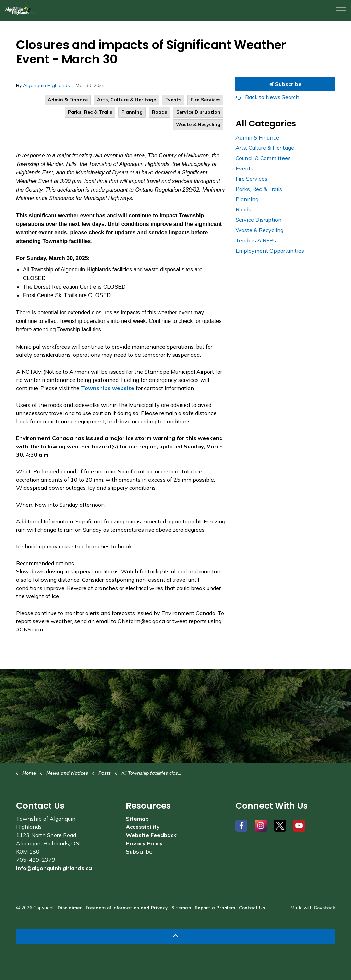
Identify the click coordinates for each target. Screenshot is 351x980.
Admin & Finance (68, 100)
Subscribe (285, 84)
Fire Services (205, 100)
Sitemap (137, 819)
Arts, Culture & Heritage (126, 100)
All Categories (266, 124)
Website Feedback (151, 835)
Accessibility (143, 827)
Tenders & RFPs (256, 240)
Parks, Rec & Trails (90, 112)
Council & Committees (263, 158)
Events (173, 100)
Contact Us (252, 908)
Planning (132, 112)
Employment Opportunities (270, 251)
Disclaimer (70, 908)
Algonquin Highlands (46, 85)
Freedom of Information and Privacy (127, 908)
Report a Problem (215, 908)
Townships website (108, 388)
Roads (159, 112)
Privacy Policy (144, 843)
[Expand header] (341, 10)
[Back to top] (175, 936)
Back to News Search (272, 97)
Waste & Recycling (198, 124)
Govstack (324, 908)
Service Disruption (198, 112)
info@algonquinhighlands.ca (54, 868)
